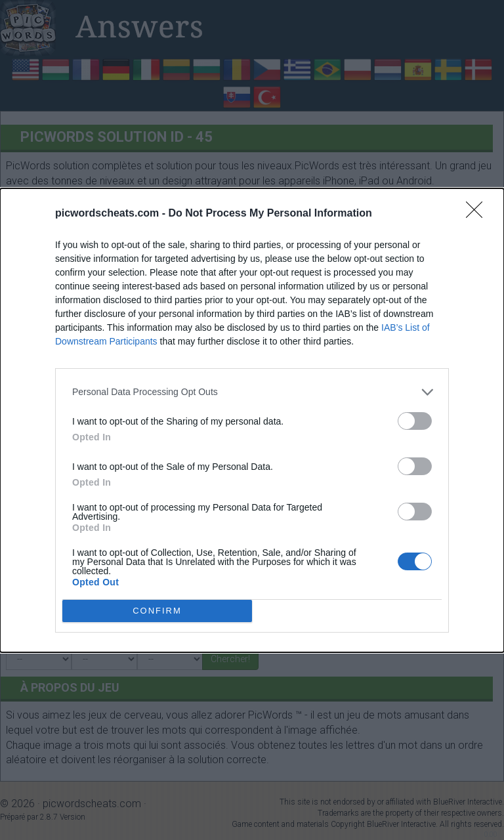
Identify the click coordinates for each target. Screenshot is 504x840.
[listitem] (252, 392)
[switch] (415, 421)
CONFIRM (157, 611)
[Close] (478, 214)
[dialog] (252, 420)
